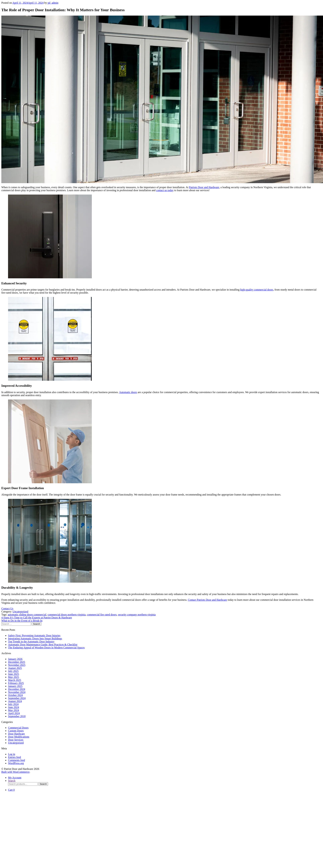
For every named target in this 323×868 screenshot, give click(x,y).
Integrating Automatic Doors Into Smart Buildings (35, 639)
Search (12, 781)
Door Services (16, 740)
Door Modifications (19, 737)
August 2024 (15, 701)
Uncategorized (20, 612)
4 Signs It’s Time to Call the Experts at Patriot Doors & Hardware (37, 618)
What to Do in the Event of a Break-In (22, 621)
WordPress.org (16, 763)
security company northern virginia (137, 615)
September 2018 (17, 716)
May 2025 (13, 677)
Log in (12, 754)
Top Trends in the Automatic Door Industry (31, 642)
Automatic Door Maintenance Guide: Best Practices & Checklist (43, 645)
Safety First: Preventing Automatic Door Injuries (34, 635)
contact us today (165, 190)
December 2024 (17, 689)
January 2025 (15, 686)
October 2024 (15, 695)
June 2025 (13, 674)
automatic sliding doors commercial (27, 615)
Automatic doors (128, 392)
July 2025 (13, 671)
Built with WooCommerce (15, 772)
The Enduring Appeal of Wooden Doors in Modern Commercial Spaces (46, 648)
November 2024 (17, 692)
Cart (11, 790)
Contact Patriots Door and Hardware (207, 600)
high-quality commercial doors (257, 290)
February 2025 (16, 683)
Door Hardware (16, 734)
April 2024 (14, 713)
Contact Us (7, 609)
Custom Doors (16, 731)
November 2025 (17, 665)
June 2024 (13, 707)
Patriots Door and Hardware (204, 187)
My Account (15, 778)
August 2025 (15, 668)
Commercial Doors (18, 728)
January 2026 (15, 659)
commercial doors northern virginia (67, 615)
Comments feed (17, 760)
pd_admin (53, 3)
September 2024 (17, 698)
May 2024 (13, 710)
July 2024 (13, 704)
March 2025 (15, 680)
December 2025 (17, 662)
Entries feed (14, 757)
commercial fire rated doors (102, 615)
